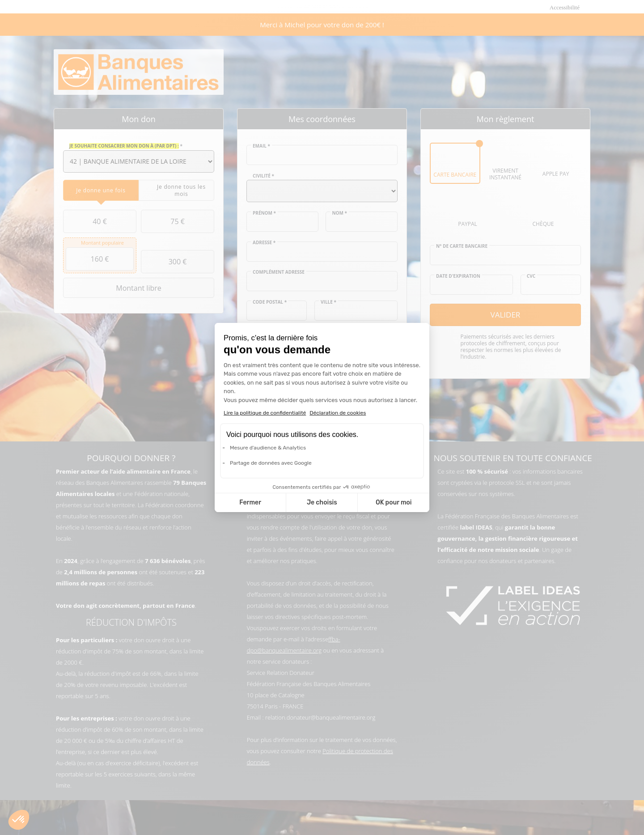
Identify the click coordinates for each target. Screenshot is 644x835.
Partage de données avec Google (271, 463)
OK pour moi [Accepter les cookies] (394, 502)
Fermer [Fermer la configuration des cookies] (250, 502)
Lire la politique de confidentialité (265, 413)
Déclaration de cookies (338, 413)
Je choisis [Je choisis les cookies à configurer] (322, 502)
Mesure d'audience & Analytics (268, 448)
